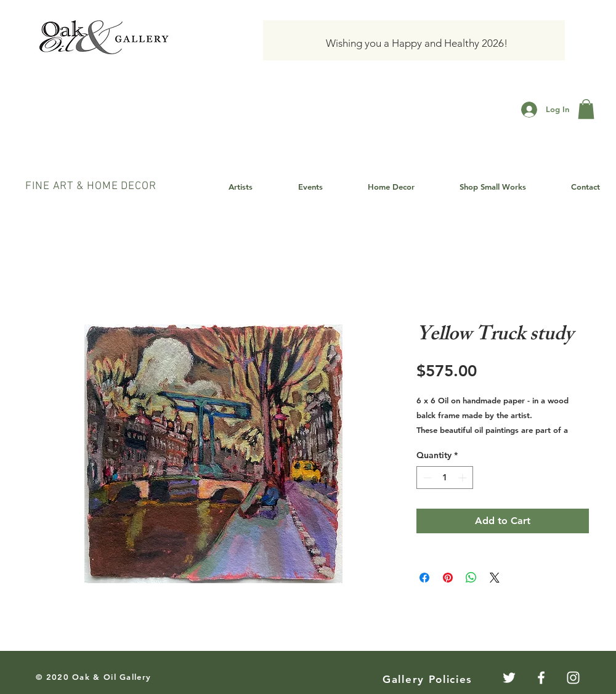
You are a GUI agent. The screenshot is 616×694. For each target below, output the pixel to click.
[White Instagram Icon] (573, 678)
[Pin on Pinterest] (448, 578)
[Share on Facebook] (424, 578)
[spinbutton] (445, 478)
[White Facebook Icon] (541, 678)
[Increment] (464, 478)
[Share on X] (495, 578)
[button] (586, 109)
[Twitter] (509, 678)
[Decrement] (426, 478)
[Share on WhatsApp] (471, 578)
